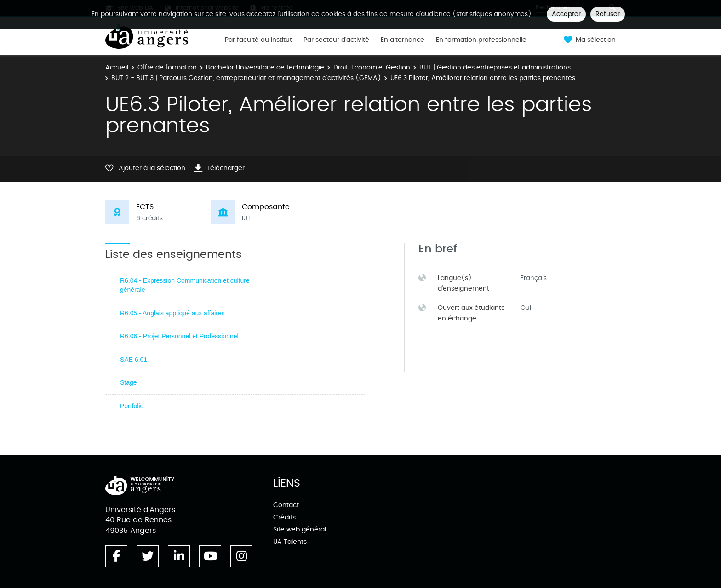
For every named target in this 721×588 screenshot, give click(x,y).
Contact (286, 505)
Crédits (284, 517)
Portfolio (132, 406)
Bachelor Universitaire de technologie (265, 67)
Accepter (566, 14)
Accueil (117, 67)
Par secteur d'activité (336, 40)
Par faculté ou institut (258, 40)
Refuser (608, 14)
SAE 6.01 (134, 360)
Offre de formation (167, 67)
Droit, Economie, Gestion (372, 67)
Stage (129, 382)
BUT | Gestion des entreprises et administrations (495, 67)
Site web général (300, 529)
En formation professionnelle (481, 40)
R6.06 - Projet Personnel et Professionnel (179, 336)
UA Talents (290, 542)
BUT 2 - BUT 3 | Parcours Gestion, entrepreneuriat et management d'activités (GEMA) (246, 78)
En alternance (403, 40)
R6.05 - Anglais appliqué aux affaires (172, 313)
